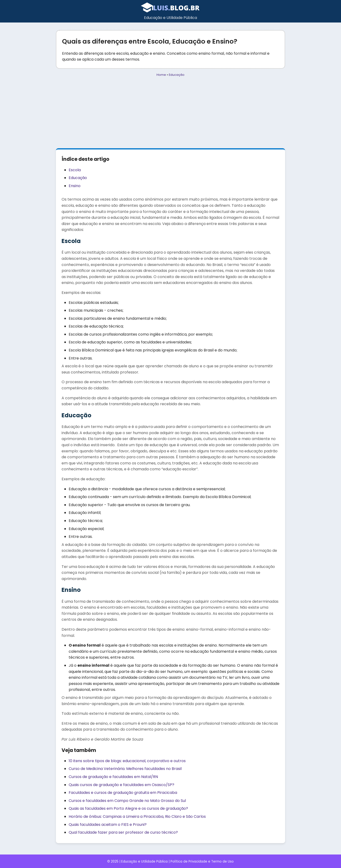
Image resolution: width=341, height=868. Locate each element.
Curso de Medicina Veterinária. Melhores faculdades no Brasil (125, 769)
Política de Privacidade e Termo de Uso (202, 861)
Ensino (75, 186)
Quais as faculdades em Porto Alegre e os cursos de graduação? (128, 808)
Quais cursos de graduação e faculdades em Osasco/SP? (121, 785)
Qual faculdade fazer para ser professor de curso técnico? (123, 832)
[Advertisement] (170, 113)
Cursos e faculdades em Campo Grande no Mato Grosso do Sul (127, 801)
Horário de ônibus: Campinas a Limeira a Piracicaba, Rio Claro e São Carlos (137, 816)
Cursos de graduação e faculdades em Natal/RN (113, 777)
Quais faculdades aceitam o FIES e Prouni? (108, 825)
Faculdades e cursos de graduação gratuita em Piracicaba (123, 793)
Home (161, 75)
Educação (177, 75)
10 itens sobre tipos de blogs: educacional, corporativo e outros (127, 761)
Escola (75, 170)
